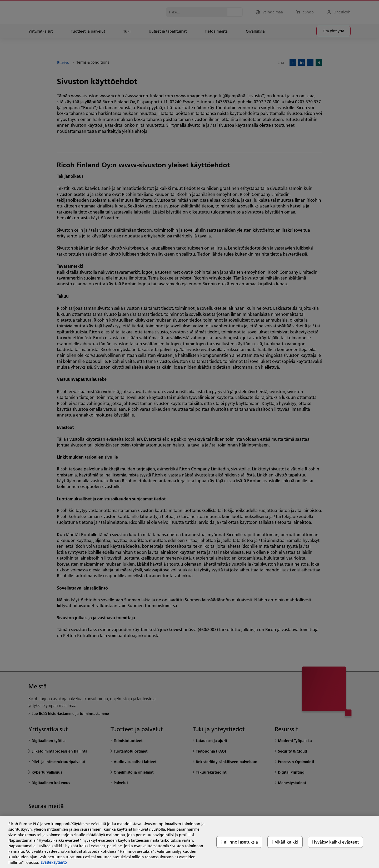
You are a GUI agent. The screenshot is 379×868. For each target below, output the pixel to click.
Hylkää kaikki (285, 842)
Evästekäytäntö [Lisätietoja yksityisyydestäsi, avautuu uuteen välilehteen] (54, 862)
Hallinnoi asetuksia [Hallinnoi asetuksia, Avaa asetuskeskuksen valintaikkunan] (239, 842)
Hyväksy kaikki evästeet (336, 842)
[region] (189, 842)
